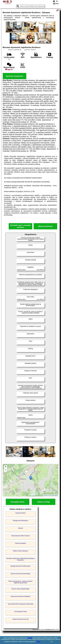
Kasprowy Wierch (21, 513)
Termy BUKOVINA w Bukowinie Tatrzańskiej (20, 604)
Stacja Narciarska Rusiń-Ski (21, 619)
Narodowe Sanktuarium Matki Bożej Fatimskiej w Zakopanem (20, 559)
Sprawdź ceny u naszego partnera (20, 226)
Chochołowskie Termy (21, 612)
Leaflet (45, 495)
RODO (38, 642)
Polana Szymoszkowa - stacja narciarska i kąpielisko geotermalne (20, 582)
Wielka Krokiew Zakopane (21, 551)
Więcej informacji (45, 226)
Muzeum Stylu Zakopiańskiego (21, 589)
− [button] (6, 470)
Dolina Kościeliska (21, 543)
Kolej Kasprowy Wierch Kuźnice (21, 536)
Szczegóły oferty (17, 502)
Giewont (20, 528)
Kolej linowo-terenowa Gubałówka (21, 596)
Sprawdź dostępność (15, 76)
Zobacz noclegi (44, 502)
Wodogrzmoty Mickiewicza (21, 521)
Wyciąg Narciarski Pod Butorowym (20, 566)
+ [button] (6, 467)
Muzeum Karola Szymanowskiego (21, 574)
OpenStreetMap (54, 495)
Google (30, 638)
